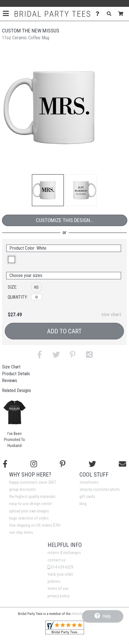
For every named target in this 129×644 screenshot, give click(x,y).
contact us (57, 560)
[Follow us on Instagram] (34, 464)
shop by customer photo (100, 490)
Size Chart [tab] (11, 367)
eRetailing (78, 614)
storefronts (89, 482)
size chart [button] (111, 314)
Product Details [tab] (16, 374)
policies (54, 582)
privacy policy (59, 596)
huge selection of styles (29, 518)
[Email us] (122, 464)
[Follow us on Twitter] (92, 464)
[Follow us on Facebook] (5, 464)
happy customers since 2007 (33, 482)
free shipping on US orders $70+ (35, 525)
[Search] (111, 14)
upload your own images (29, 511)
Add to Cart (64, 331)
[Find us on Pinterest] (63, 464)
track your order (60, 574)
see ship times (21, 533)
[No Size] (36, 297)
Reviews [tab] (10, 381)
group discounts (22, 490)
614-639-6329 (60, 567)
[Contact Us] (99, 14)
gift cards (87, 497)
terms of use (58, 589)
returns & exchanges (64, 553)
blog (83, 504)
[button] (48, 190)
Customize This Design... (65, 220)
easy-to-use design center (30, 504)
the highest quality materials (32, 497)
